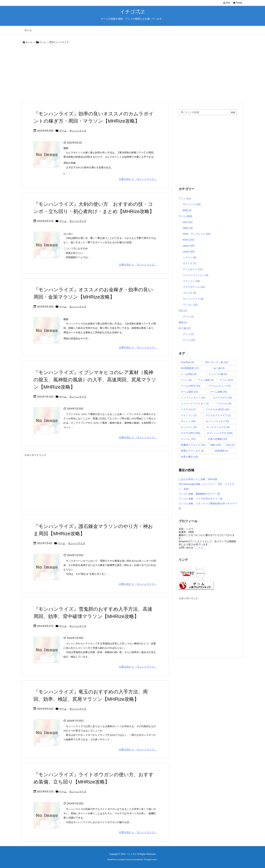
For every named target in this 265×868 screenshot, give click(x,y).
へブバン (189, 257)
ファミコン (191, 281)
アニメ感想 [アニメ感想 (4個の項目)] (206, 380)
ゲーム (42, 42)
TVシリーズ (192, 204)
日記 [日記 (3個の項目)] (230, 445)
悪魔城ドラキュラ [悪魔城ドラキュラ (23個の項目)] (193, 445)
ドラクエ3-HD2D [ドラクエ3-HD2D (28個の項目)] (217, 409)
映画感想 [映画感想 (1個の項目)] (222, 451)
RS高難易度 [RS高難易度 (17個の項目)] (190, 368)
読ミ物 (185, 328)
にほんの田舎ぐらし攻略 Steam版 (198, 479)
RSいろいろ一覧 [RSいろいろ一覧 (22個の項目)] (217, 362)
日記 (183, 311)
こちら (199, 548)
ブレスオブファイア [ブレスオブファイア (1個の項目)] (218, 415)
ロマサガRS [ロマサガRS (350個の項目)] (191, 433)
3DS (188, 222)
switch (189, 252)
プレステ (189, 293)
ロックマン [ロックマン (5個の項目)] (189, 427)
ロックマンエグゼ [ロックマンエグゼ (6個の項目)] (218, 427)
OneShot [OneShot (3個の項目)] (187, 362)
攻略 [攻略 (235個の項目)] (216, 445)
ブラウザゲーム (194, 287)
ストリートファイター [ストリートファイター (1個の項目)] (195, 404)
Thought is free (150, 859)
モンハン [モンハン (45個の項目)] (188, 421)
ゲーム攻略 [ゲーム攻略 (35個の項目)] (219, 392)
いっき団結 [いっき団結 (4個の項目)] (189, 374)
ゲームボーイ (193, 269)
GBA (188, 228)
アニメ (185, 198)
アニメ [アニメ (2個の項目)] (186, 380)
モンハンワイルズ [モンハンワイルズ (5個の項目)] (217, 421)
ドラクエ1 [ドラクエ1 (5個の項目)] (224, 404)
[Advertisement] (126, 74)
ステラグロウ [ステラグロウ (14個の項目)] (222, 398)
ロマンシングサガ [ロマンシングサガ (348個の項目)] (220, 433)
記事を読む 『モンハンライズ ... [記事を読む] (138, 179)
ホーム (29, 42)
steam (189, 246)
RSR (189, 240)
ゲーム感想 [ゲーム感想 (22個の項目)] (189, 392)
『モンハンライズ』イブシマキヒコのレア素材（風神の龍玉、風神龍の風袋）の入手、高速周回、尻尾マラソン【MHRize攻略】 (95, 380)
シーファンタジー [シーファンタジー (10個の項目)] (193, 398)
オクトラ (189, 263)
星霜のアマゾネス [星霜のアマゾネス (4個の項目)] (192, 451)
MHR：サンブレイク (197, 234)
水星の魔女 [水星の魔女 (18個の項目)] (189, 457)
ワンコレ (190, 305)
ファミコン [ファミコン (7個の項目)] (189, 415)
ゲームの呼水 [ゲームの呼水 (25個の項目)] (191, 386)
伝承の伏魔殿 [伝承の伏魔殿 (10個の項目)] (217, 439)
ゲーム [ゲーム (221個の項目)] (226, 380)
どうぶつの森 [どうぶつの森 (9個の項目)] (218, 374)
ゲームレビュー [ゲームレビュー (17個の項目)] (220, 386)
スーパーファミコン (196, 275)
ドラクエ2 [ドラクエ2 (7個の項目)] (188, 409)
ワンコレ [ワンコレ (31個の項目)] (188, 439)
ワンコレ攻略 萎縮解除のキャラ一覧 (199, 494)
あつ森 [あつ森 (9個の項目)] (219, 368)
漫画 (183, 322)
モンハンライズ (78, 131)
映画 (187, 210)
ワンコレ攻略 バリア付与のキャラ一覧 (201, 499)
